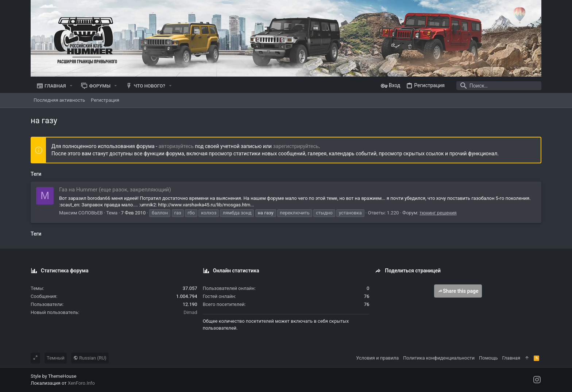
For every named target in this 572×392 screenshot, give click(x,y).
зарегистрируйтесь (296, 146)
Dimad (190, 312)
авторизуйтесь (176, 146)
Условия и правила (377, 358)
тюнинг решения (438, 213)
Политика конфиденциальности (439, 358)
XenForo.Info (81, 383)
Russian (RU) (90, 358)
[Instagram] (537, 380)
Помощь (488, 358)
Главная (511, 358)
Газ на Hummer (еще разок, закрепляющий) (115, 190)
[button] (71, 86)
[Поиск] (496, 86)
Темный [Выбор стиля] (56, 358)
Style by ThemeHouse (53, 376)
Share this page (458, 291)
